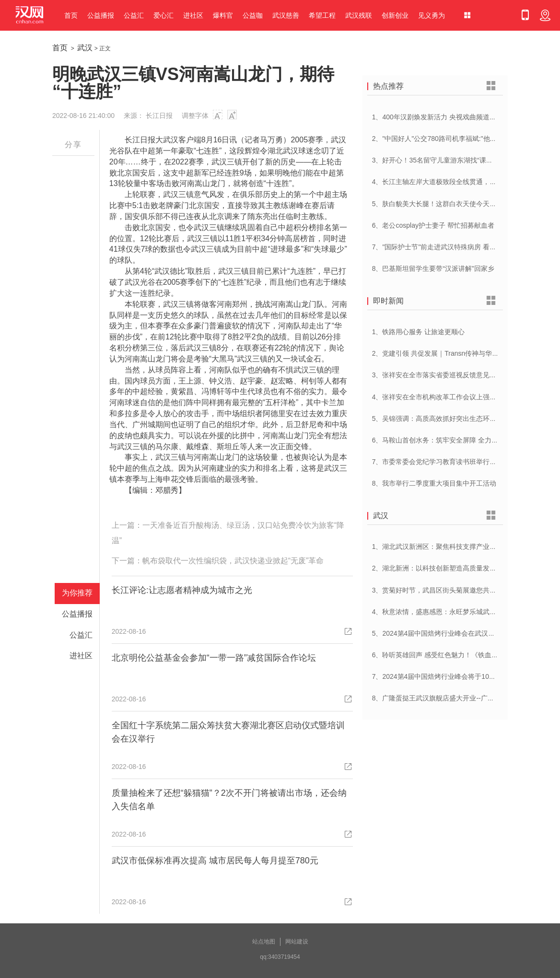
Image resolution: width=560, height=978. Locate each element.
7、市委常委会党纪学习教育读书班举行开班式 (441, 462)
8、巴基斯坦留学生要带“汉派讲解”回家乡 (433, 268)
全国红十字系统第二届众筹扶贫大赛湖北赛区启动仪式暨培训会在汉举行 (228, 732)
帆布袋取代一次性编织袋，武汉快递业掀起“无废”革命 (233, 561)
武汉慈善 (286, 15)
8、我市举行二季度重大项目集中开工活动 (434, 483)
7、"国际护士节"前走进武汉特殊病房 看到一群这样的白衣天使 (465, 247)
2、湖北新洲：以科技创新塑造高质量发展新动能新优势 (455, 568)
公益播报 (101, 15)
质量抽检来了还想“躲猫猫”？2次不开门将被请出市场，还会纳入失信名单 (229, 800)
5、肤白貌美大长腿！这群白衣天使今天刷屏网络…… (451, 204)
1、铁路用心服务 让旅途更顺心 (419, 332)
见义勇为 (432, 15)
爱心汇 (163, 15)
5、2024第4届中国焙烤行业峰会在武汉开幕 (437, 633)
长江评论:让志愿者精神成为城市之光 (182, 590)
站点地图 (264, 942)
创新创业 (395, 15)
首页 (71, 15)
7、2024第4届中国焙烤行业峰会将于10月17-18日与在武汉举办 (466, 676)
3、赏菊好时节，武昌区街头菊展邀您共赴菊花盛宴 (448, 590)
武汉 (85, 48)
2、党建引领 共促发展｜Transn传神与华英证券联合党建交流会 (466, 353)
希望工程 (322, 15)
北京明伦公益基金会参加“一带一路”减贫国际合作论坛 (214, 658)
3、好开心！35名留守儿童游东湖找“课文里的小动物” (450, 160)
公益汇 (134, 15)
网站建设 (297, 942)
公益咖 (253, 15)
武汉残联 (359, 15)
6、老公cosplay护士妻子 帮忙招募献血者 (433, 225)
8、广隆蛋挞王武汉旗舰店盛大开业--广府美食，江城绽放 (457, 698)
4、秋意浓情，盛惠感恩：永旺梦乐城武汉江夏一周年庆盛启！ (465, 612)
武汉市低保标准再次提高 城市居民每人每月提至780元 (215, 861)
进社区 (193, 15)
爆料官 (223, 15)
